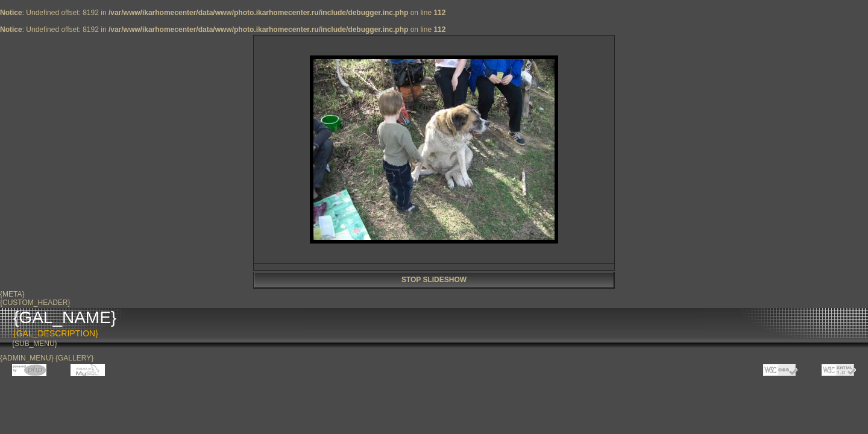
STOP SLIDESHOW (434, 280)
